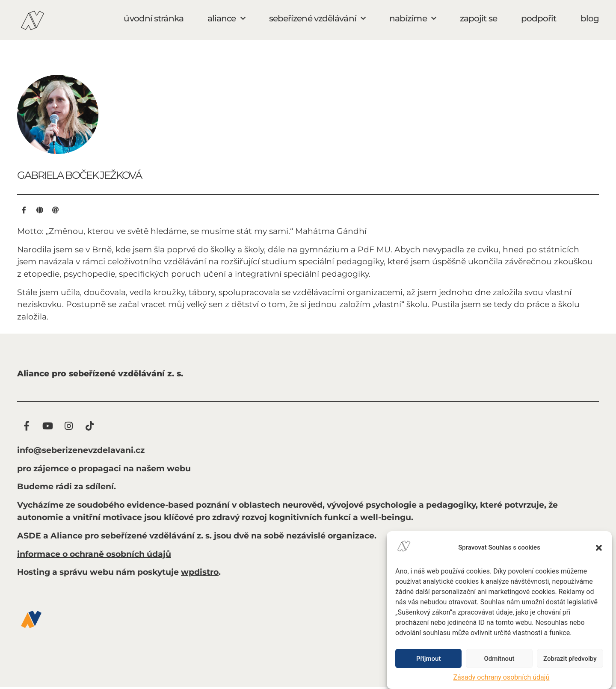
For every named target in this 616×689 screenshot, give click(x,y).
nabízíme (413, 18)
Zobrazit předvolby (570, 659)
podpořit (539, 18)
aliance (226, 18)
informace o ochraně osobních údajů (94, 556)
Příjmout (428, 659)
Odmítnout (499, 659)
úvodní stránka (153, 18)
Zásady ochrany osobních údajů (502, 677)
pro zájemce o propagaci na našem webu (104, 471)
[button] (599, 548)
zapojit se (478, 18)
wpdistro (200, 575)
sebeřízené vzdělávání (317, 18)
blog (590, 18)
